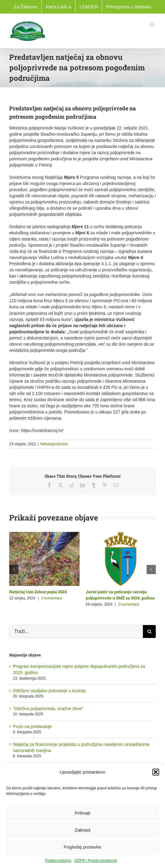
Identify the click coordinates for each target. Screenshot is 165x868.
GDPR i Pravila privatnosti (96, 861)
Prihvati (82, 813)
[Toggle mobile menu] (153, 25)
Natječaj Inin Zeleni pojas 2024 (38, 592)
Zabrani (82, 830)
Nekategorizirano (54, 444)
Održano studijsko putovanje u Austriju (49, 691)
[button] (156, 772)
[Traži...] (76, 631)
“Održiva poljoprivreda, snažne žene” (48, 709)
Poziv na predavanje (32, 726)
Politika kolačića (58, 861)
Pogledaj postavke (82, 847)
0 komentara (52, 598)
